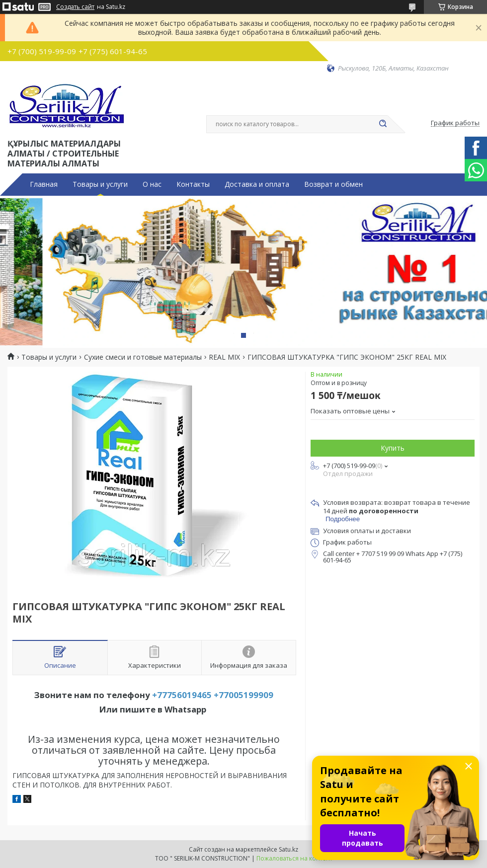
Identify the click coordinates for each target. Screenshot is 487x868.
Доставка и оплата (257, 184)
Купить (393, 448)
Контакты (193, 184)
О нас (152, 184)
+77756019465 (182, 695)
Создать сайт (75, 7)
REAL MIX (224, 357)
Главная (44, 184)
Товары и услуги (100, 184)
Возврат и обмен (333, 184)
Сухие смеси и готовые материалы (143, 357)
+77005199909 (243, 695)
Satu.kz (288, 849)
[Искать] (383, 124)
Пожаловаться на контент (294, 858)
